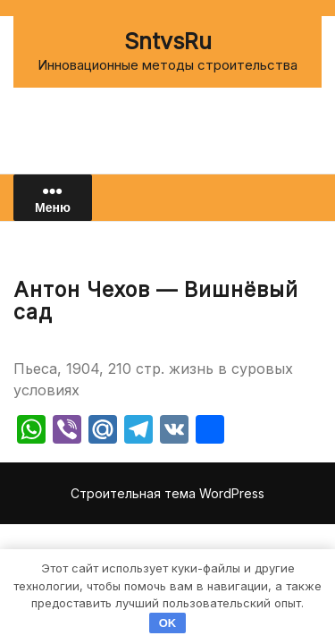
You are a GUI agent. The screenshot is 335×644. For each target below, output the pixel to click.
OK (168, 623)
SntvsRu (168, 41)
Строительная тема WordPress (167, 493)
